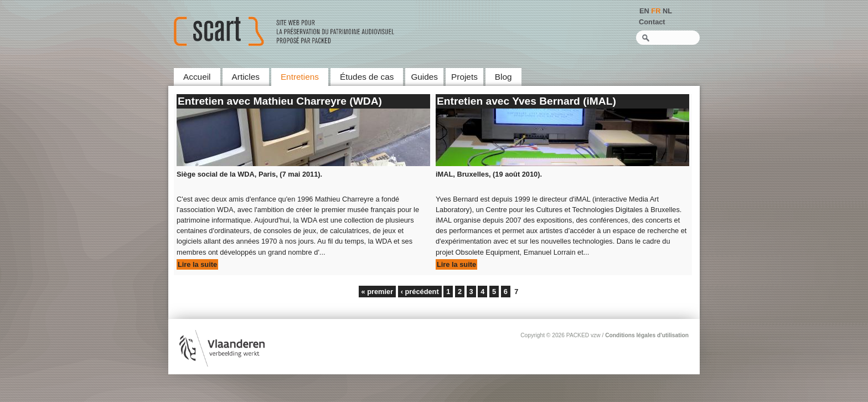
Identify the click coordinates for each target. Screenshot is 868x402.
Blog (503, 77)
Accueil (197, 77)
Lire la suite (197, 264)
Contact (652, 22)
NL (667, 11)
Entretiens (300, 77)
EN (644, 11)
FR (656, 11)
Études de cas (367, 77)
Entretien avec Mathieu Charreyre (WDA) (280, 101)
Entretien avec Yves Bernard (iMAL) (526, 101)
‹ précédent (420, 292)
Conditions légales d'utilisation (647, 335)
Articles (246, 77)
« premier (378, 292)
